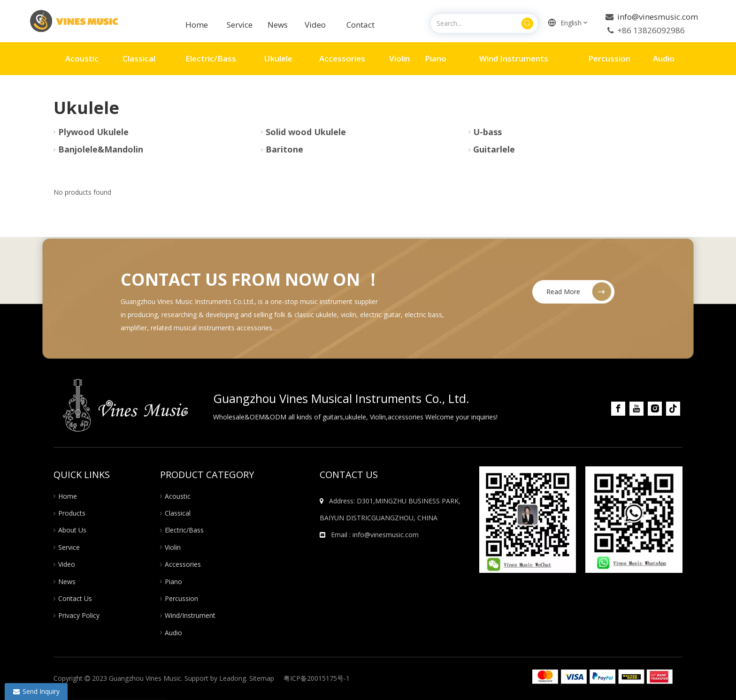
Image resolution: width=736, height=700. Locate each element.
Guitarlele (494, 149)
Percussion (181, 598)
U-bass (487, 132)
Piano (173, 582)
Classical (178, 513)
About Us (72, 530)
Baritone (284, 149)
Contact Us (75, 598)
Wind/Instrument (190, 615)
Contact (360, 25)
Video (315, 25)
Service (241, 25)
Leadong (233, 678)
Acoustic (178, 496)
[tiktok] (673, 409)
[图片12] (634, 520)
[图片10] (528, 520)
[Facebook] (618, 409)
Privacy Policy (79, 615)
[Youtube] (636, 409)
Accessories (183, 564)
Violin (173, 547)
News (67, 582)
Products (72, 513)
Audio (173, 633)
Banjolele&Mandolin (101, 149)
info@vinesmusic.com (657, 17)
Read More (563, 292)
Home (197, 25)
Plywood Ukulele (93, 132)
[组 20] (602, 677)
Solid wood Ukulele (306, 132)
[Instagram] (655, 409)
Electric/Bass (184, 530)
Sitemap (262, 678)
